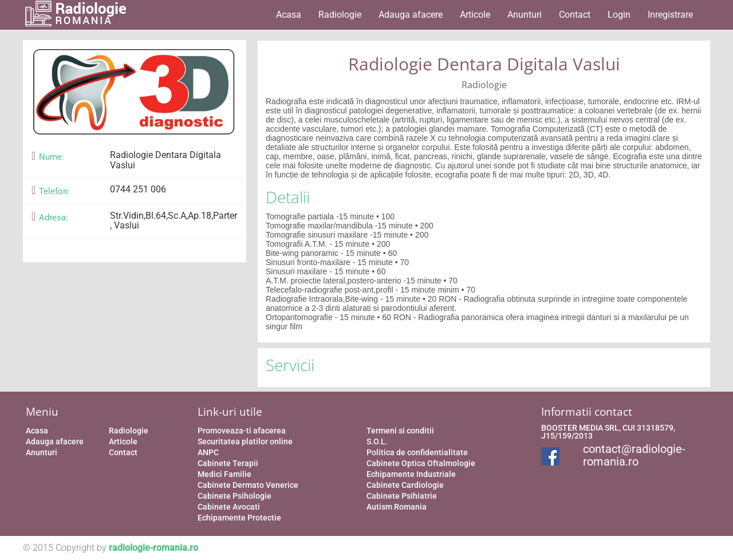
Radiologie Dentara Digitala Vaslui (484, 64)
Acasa (289, 15)
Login (619, 15)
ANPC (208, 452)
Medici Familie (224, 474)
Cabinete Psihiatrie (402, 496)
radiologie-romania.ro (153, 548)
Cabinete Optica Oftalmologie (421, 463)
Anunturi (525, 15)
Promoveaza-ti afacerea (242, 431)
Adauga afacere (411, 15)
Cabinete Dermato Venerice (248, 485)
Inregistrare (670, 15)
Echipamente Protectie (239, 518)
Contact (575, 15)
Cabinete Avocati (229, 507)
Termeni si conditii (400, 431)
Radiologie (340, 15)
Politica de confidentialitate (417, 452)
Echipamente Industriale (411, 474)
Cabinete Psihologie (235, 496)
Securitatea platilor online (245, 441)
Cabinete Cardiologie (405, 485)
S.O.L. (377, 441)
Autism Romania (397, 507)
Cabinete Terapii (228, 463)
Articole (475, 15)
